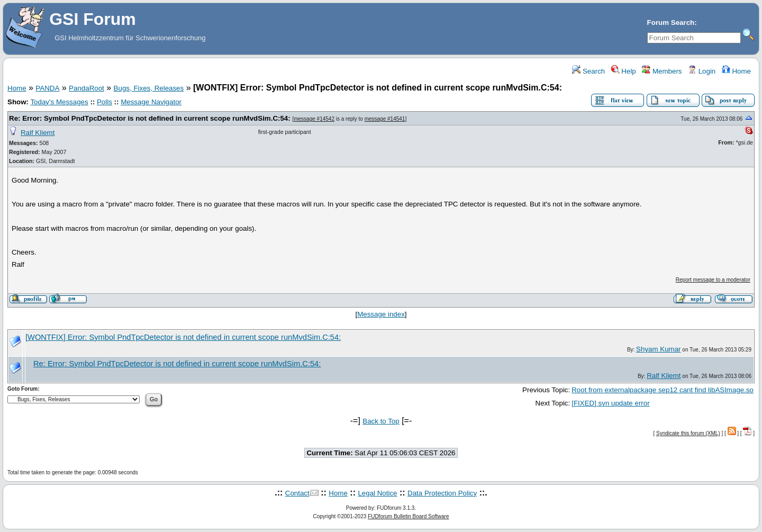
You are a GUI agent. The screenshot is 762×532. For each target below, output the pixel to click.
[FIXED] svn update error (610, 403)
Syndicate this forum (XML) (688, 433)
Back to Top (381, 421)
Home (736, 71)
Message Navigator (151, 102)
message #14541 (385, 119)
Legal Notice (377, 493)
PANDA (47, 88)
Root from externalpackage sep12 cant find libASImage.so (663, 390)
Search (588, 71)
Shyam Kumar (658, 349)
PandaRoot (87, 88)
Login (702, 71)
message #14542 (314, 119)
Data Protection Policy (442, 493)
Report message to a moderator (713, 280)
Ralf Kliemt (38, 133)
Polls (105, 102)
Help (624, 71)
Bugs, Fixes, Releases (149, 88)
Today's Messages (59, 102)
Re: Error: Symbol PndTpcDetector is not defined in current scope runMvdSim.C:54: (151, 118)
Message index (381, 314)
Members (662, 71)
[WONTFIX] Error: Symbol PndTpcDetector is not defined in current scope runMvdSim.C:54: (183, 337)
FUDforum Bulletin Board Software (408, 516)
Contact (297, 493)
